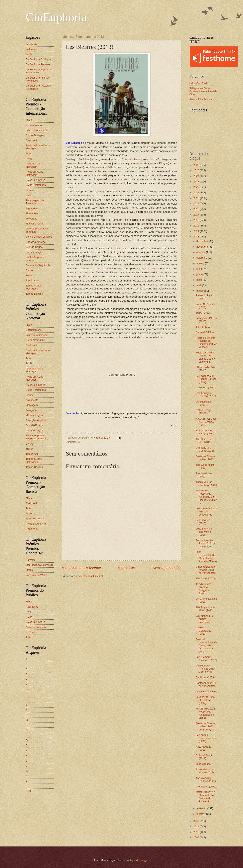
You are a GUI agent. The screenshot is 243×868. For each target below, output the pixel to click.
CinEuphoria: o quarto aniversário (204, 619)
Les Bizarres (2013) (203, 522)
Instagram (31, 49)
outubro (201, 252)
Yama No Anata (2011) (205, 306)
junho (200, 274)
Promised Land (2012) (205, 475)
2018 (196, 209)
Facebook (31, 44)
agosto (201, 263)
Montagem (32, 213)
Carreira (30, 560)
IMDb (29, 54)
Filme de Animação (37, 130)
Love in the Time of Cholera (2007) (205, 700)
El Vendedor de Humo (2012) (205, 771)
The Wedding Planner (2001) (206, 779)
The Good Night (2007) (205, 466)
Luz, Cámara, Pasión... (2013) (206, 658)
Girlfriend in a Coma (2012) (205, 449)
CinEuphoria (56, 17)
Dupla (29, 195)
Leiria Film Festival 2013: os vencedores (207, 512)
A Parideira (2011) (206, 787)
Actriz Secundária (36, 185)
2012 (196, 821)
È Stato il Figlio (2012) (204, 412)
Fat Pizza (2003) (205, 677)
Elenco (30, 190)
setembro (202, 258)
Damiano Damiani (206, 691)
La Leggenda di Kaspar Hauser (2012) (206, 379)
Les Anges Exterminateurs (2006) (206, 738)
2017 (196, 215)
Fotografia (32, 219)
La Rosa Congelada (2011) (204, 631)
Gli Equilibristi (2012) (204, 403)
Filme (29, 120)
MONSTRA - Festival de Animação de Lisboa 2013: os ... (206, 497)
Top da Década (34, 294)
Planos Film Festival (201, 99)
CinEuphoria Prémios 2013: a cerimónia (206, 669)
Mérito (29, 570)
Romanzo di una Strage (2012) (205, 432)
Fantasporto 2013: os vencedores (206, 684)
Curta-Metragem (35, 135)
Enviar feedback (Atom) (90, 576)
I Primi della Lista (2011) (206, 369)
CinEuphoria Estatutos (39, 59)
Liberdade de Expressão (40, 565)
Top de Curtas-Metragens (34, 287)
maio (200, 280)
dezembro (203, 241)
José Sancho (203, 764)
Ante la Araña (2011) (204, 748)
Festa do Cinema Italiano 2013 (206, 458)
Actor (29, 153)
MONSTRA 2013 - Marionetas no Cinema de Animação (206, 797)
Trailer (29, 275)
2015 (196, 226)
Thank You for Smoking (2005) (206, 483)
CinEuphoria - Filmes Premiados (38, 79)
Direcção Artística (36, 242)
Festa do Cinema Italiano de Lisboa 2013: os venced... (206, 342)
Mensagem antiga (167, 568)
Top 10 (30, 637)
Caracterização (34, 252)
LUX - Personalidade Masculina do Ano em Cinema (207, 557)
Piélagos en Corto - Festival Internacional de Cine (203, 91)
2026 (196, 165)
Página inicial (127, 568)
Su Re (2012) (204, 327)
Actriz (29, 159)
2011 (196, 826)
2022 (196, 187)
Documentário (34, 125)
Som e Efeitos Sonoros (39, 237)
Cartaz (30, 270)
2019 (196, 203)
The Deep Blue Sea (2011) (204, 441)
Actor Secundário (36, 180)
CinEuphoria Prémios (38, 64)
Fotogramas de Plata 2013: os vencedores (206, 543)
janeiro (201, 814)
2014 (196, 231)
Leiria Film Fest (198, 83)
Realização (32, 140)
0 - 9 (28, 791)
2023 (196, 182)
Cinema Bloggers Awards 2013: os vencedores (206, 570)
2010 (196, 832)
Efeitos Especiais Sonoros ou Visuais (37, 437)
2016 (196, 220)
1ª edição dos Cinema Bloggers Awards (204, 589)
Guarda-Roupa (34, 247)
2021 (196, 192)
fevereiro (202, 808)
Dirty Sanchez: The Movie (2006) (204, 532)
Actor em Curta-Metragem (35, 165)
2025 (196, 170)
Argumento (32, 208)
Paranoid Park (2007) (204, 297)
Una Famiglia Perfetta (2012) (206, 395)
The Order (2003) (206, 578)
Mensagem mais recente (81, 568)
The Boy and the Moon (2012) (205, 609)
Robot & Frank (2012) (204, 757)
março (200, 291)
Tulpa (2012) (203, 313)
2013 (196, 237)
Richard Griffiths (205, 332)
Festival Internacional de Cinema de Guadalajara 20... (207, 645)
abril (199, 285)
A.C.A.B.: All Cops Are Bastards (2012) (206, 422)
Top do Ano (32, 280)
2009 (196, 837)
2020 (196, 198)
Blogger (144, 860)
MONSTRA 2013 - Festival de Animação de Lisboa (206, 713)
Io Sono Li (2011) (206, 387)
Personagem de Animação (35, 202)
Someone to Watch (37, 575)
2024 (196, 176)
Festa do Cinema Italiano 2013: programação (206, 726)
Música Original (35, 224)
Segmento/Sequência (38, 265)
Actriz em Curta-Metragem (35, 173)
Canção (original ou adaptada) (37, 230)
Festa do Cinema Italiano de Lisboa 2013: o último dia (206, 357)
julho (200, 269)
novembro (203, 247)
